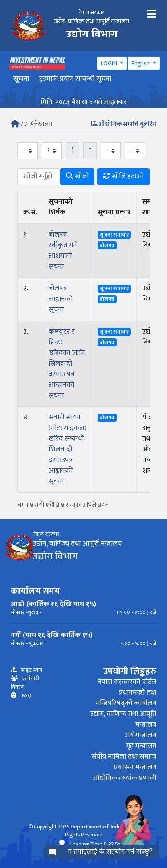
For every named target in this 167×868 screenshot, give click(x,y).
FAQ (24, 696)
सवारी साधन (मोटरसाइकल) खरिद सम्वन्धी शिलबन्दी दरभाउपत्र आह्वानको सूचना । (67, 449)
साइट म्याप (30, 670)
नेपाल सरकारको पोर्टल (127, 682)
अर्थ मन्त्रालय (141, 735)
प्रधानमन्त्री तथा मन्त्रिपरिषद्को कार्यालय (126, 698)
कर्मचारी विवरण (25, 683)
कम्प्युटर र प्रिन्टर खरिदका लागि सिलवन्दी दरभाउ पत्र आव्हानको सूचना (67, 364)
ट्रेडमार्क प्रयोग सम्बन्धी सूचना (75, 79)
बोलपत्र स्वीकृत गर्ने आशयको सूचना (63, 251)
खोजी (77, 176)
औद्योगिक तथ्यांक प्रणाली (124, 778)
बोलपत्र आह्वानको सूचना (61, 299)
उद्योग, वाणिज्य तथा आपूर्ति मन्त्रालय (123, 719)
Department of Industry (101, 827)
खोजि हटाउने (123, 176)
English (141, 63)
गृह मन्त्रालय (141, 746)
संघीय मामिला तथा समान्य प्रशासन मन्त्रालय (124, 762)
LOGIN (110, 63)
